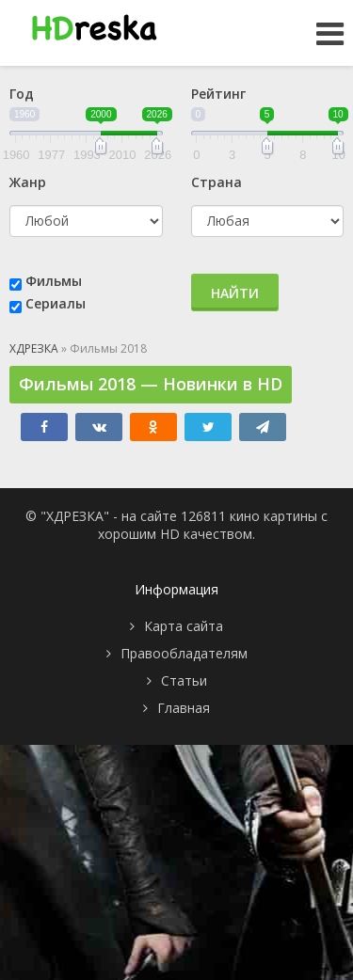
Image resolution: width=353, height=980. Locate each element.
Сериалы (56, 303)
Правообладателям (184, 653)
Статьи (184, 680)
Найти (235, 293)
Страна (217, 182)
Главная (184, 708)
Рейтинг (218, 94)
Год (22, 94)
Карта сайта (184, 626)
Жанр (28, 182)
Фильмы (54, 281)
